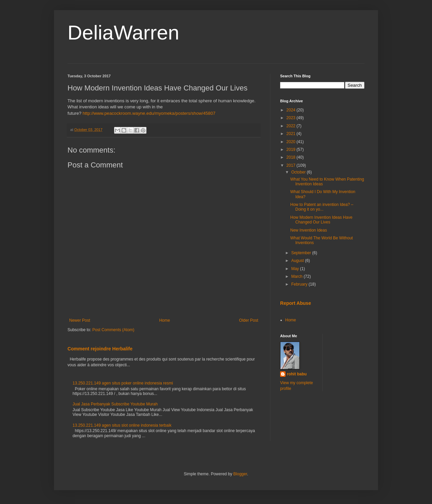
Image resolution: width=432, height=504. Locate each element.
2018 (292, 157)
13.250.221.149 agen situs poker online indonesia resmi (123, 383)
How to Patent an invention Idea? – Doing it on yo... (322, 207)
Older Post (249, 320)
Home (165, 320)
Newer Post (80, 320)
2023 (292, 118)
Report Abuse (295, 303)
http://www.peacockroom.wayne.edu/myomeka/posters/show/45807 (149, 113)
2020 (292, 142)
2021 (292, 134)
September (302, 253)
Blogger (240, 474)
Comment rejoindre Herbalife (100, 349)
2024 (292, 110)
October (299, 172)
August (298, 261)
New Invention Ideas (309, 230)
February (300, 284)
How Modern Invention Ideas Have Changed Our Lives (321, 220)
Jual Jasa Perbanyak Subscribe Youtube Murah (115, 404)
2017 (292, 165)
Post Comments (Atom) (113, 330)
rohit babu (297, 374)
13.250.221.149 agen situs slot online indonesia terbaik (122, 425)
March (298, 276)
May (296, 269)
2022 (292, 126)
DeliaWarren (123, 33)
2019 (292, 150)
